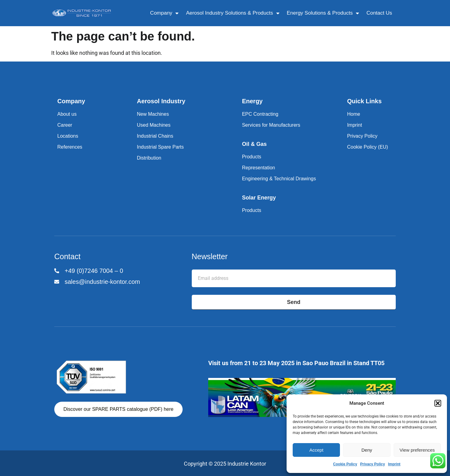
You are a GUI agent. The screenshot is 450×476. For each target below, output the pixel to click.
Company (164, 13)
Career (65, 125)
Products (252, 157)
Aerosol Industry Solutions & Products (233, 13)
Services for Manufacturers (271, 125)
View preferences (417, 450)
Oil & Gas (254, 144)
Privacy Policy (372, 464)
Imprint (394, 464)
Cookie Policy (345, 464)
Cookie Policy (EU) (367, 147)
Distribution (149, 158)
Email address (209, 265)
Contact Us (379, 13)
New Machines (153, 114)
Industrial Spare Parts (160, 147)
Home (354, 114)
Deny (367, 450)
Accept (316, 450)
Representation (259, 168)
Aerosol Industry (161, 101)
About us (67, 114)
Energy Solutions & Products (323, 13)
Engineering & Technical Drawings (279, 179)
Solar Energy (259, 198)
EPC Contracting (260, 114)
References (70, 147)
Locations (68, 136)
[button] (438, 403)
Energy (252, 101)
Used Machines (154, 125)
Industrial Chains (155, 136)
